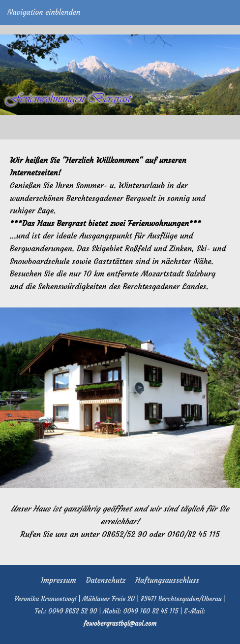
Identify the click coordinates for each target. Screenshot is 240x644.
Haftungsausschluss (167, 580)
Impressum (59, 580)
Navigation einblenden (44, 12)
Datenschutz (106, 580)
